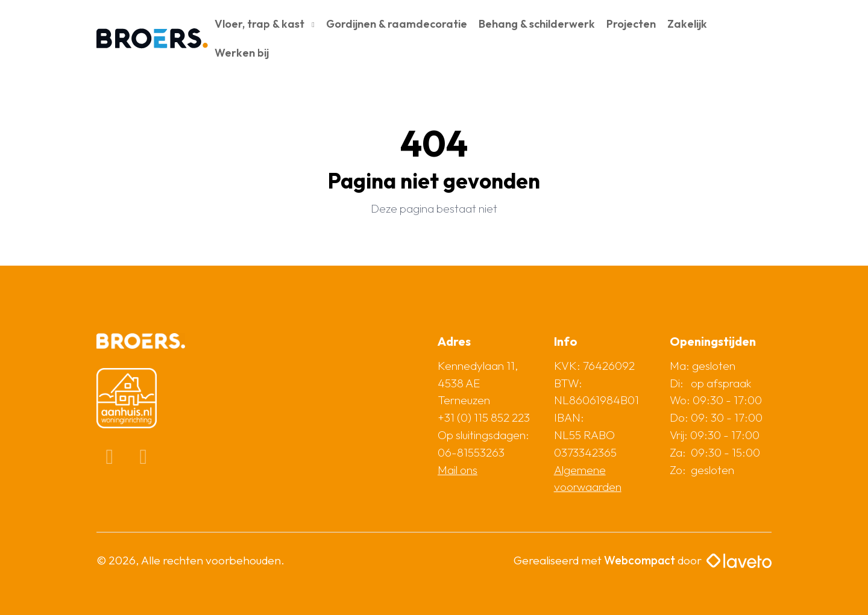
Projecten (631, 24)
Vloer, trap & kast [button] (261, 24)
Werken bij (242, 53)
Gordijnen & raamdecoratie (397, 24)
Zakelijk (687, 24)
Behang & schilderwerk (537, 24)
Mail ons (458, 470)
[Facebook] (111, 460)
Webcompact (640, 560)
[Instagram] (143, 460)
